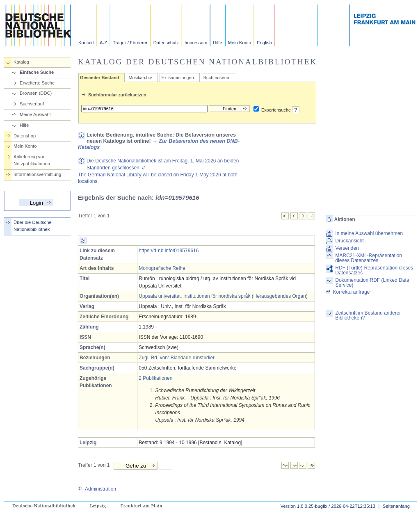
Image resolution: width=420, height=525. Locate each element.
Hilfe (217, 43)
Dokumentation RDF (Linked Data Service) (372, 283)
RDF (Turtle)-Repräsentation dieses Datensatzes (374, 270)
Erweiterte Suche (37, 83)
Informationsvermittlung (37, 174)
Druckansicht (349, 241)
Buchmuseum (217, 78)
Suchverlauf (32, 104)
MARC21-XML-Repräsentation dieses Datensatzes (369, 258)
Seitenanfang (396, 506)
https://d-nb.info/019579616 (169, 251)
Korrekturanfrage (348, 292)
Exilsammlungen (177, 78)
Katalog (21, 62)
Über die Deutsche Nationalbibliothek (33, 226)
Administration (97, 489)
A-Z (103, 43)
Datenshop (25, 136)
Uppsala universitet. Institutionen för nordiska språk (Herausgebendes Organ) (223, 296)
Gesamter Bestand (99, 78)
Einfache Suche (37, 72)
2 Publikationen (155, 378)
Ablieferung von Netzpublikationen (32, 160)
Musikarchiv (140, 78)
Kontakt (86, 43)
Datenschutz (166, 43)
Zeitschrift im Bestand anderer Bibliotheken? (368, 315)
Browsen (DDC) (36, 93)
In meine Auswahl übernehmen (369, 233)
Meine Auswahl (35, 114)
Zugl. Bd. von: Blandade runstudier (177, 358)
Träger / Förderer (130, 43)
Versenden (347, 248)
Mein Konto (240, 43)
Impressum (196, 43)
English (264, 43)
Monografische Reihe (162, 268)
